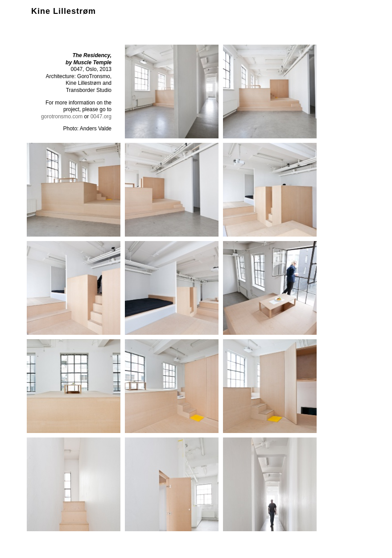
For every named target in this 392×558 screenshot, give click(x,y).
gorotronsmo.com (62, 117)
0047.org (101, 117)
